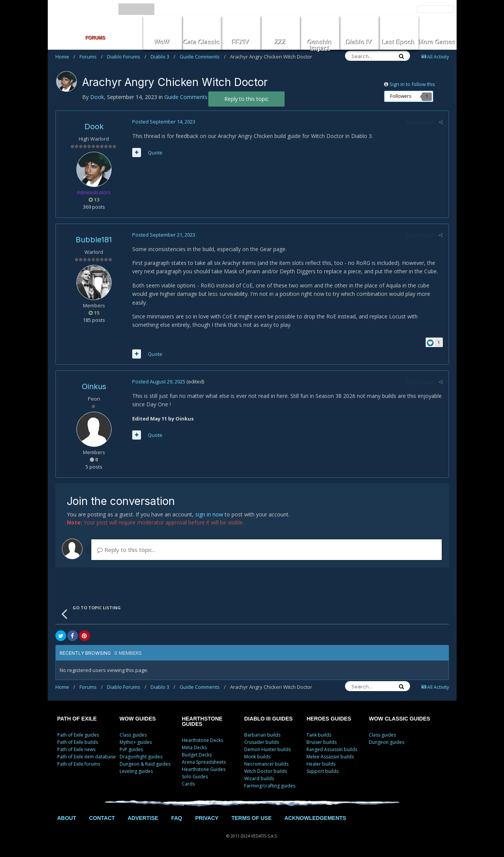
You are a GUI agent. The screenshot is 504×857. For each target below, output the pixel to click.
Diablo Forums (127, 57)
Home (65, 57)
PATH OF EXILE (77, 719)
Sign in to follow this (412, 84)
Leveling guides (136, 771)
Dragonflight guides (141, 757)
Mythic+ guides (136, 742)
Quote (155, 153)
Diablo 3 (163, 57)
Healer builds (321, 764)
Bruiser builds (322, 742)
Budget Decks (197, 755)
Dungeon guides (387, 742)
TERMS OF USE (252, 818)
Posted (164, 122)
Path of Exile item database (87, 757)
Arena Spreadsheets (204, 762)
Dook (94, 127)
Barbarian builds (262, 735)
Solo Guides (195, 777)
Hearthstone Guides (204, 769)
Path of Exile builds (78, 742)
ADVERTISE (143, 818)
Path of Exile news (76, 749)
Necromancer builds (266, 764)
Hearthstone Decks (203, 740)
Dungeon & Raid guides (145, 764)
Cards (188, 784)
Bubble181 (94, 240)
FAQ (177, 818)
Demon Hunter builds (267, 749)
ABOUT (67, 818)
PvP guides (131, 749)
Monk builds (257, 757)
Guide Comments (203, 57)
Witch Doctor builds (266, 771)
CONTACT (102, 818)
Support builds (322, 771)
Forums (91, 57)
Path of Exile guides (78, 735)
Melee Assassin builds (330, 757)
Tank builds (319, 735)
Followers (401, 96)
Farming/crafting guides (270, 786)
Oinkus (94, 386)
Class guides (133, 735)
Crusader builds (262, 742)
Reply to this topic (246, 99)
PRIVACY (207, 818)
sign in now (209, 514)
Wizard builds (259, 778)
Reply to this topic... (126, 550)
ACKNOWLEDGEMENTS (315, 818)
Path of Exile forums (79, 764)
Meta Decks (194, 747)
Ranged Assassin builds (332, 749)
